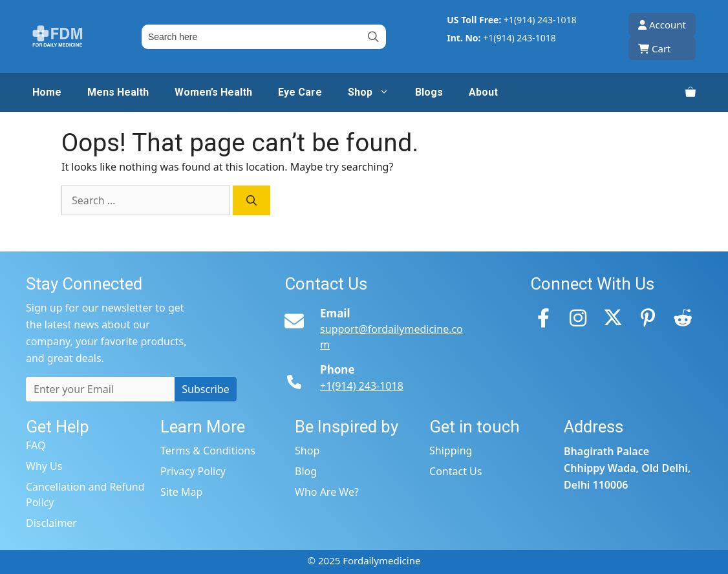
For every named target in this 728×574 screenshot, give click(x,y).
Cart (655, 48)
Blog (306, 471)
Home (47, 92)
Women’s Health (213, 92)
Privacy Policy (193, 471)
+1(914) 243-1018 (540, 20)
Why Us (44, 466)
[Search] (252, 200)
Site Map (181, 492)
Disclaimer (51, 523)
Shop (375, 92)
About (483, 92)
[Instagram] (578, 317)
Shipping (451, 451)
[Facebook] (543, 317)
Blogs (429, 92)
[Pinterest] (648, 317)
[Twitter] (613, 317)
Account (662, 25)
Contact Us (455, 471)
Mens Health (118, 92)
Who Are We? (327, 492)
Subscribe (205, 389)
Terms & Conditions (208, 451)
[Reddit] (683, 317)
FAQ (36, 445)
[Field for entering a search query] (264, 37)
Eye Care (300, 92)
